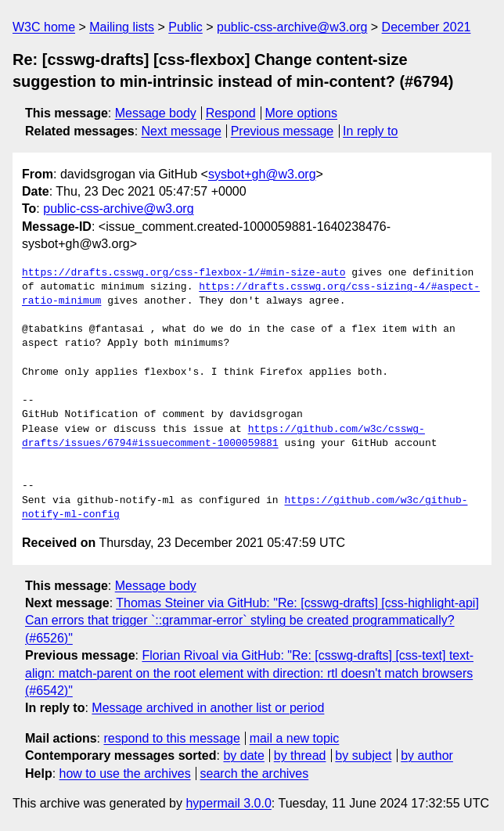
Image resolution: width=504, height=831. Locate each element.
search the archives (255, 773)
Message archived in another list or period (208, 708)
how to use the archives (125, 773)
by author (427, 755)
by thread (300, 755)
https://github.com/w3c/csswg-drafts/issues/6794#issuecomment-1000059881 (223, 437)
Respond (231, 113)
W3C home (44, 27)
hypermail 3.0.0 (228, 803)
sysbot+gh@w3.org (262, 174)
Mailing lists (122, 27)
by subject (363, 755)
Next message (182, 131)
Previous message (283, 131)
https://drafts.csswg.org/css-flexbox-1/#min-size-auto (184, 273)
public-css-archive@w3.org (292, 27)
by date (243, 755)
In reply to (370, 131)
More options (302, 113)
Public (185, 27)
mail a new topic (295, 738)
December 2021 (427, 27)
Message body (156, 113)
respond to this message (171, 738)
